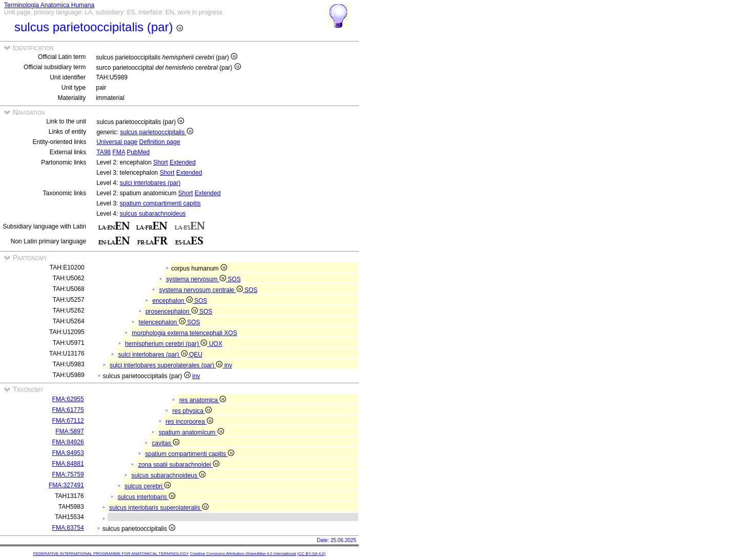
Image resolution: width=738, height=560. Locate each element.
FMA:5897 (69, 431)
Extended (183, 162)
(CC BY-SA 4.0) (311, 554)
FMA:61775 (68, 410)
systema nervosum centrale (202, 290)
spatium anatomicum (191, 432)
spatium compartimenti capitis (160, 203)
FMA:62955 (68, 399)
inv (228, 365)
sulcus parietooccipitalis (156, 132)
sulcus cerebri (148, 486)
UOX (216, 344)
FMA (119, 152)
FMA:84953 (68, 453)
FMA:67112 (68, 421)
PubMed (138, 152)
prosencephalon (172, 312)
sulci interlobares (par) (150, 183)
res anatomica (203, 400)
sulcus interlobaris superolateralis (159, 508)
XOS (230, 333)
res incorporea (189, 422)
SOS (234, 279)
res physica (192, 411)
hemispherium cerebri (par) (167, 344)
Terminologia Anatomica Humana (49, 5)
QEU (196, 355)
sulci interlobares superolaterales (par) (167, 365)
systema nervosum (197, 279)
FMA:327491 (66, 485)
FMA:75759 (68, 474)
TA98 (104, 152)
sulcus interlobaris (147, 497)
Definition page (160, 142)
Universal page (117, 142)
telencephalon (163, 322)
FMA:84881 (68, 464)
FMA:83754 (68, 528)
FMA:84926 (68, 442)
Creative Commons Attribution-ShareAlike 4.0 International (243, 554)
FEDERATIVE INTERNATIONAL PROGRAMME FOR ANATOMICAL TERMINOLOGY (111, 554)
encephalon (173, 301)
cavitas (166, 443)
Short (161, 162)
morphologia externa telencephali (178, 333)
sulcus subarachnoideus (153, 214)
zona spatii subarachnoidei (179, 465)
